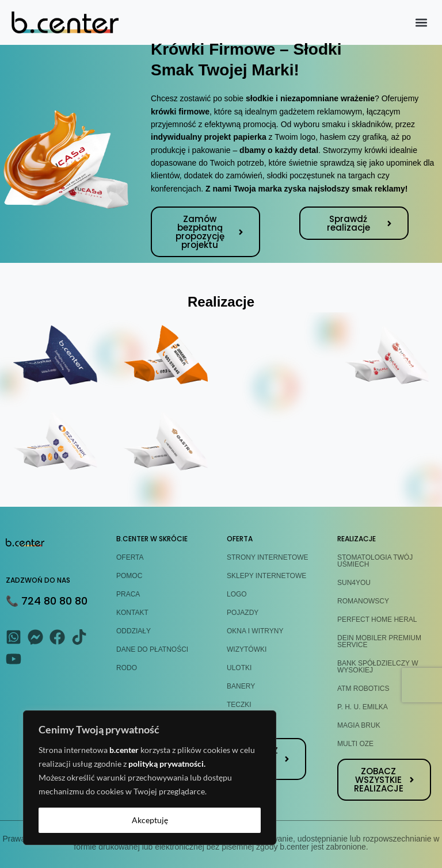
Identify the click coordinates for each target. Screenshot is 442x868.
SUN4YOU (354, 583)
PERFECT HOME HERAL (377, 620)
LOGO (237, 594)
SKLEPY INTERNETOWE (266, 576)
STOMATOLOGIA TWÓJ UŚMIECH (375, 561)
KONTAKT (132, 613)
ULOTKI (239, 668)
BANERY (241, 686)
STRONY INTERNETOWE (268, 557)
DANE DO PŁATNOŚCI (152, 649)
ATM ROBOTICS (363, 689)
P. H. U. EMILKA (363, 707)
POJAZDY (243, 613)
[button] (421, 23)
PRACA (128, 594)
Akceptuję (150, 820)
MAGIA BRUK (359, 725)
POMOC (129, 576)
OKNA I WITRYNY (255, 631)
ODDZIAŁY (134, 631)
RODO (127, 668)
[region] (150, 778)
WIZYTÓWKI (247, 649)
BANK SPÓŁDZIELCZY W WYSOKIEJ (378, 667)
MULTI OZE (355, 744)
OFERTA (130, 557)
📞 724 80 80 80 (47, 601)
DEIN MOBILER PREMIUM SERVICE (379, 641)
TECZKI (239, 705)
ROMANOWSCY (363, 601)
